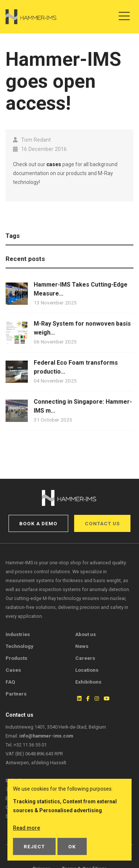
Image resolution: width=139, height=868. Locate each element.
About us (86, 634)
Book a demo (38, 523)
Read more (27, 828)
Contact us (102, 523)
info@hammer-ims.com (46, 736)
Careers (85, 658)
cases (54, 164)
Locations (87, 670)
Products (16, 658)
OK (72, 846)
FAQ (10, 682)
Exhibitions (88, 682)
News (82, 646)
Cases (13, 670)
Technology (19, 646)
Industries (18, 634)
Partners (16, 694)
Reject (34, 846)
